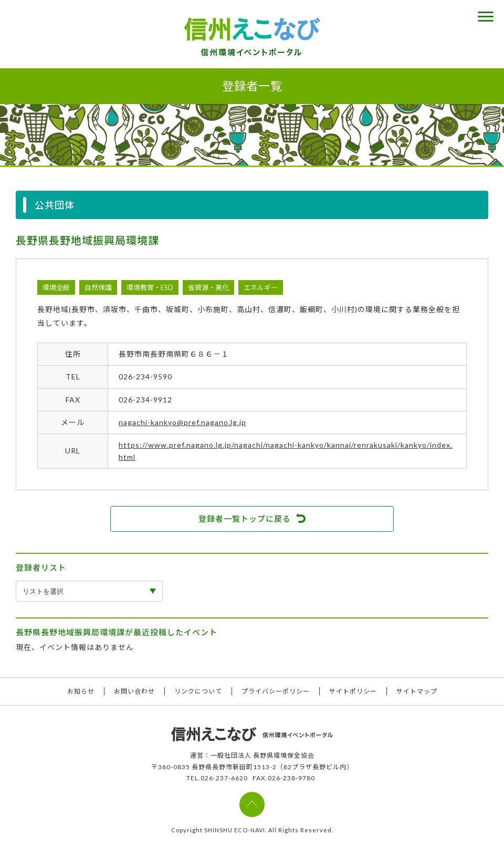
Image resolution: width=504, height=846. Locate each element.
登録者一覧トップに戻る (245, 519)
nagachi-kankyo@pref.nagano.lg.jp (182, 422)
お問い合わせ (134, 691)
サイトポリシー (353, 691)
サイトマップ (417, 691)
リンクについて (198, 691)
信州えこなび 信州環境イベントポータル (252, 37)
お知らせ (81, 691)
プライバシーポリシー (276, 691)
